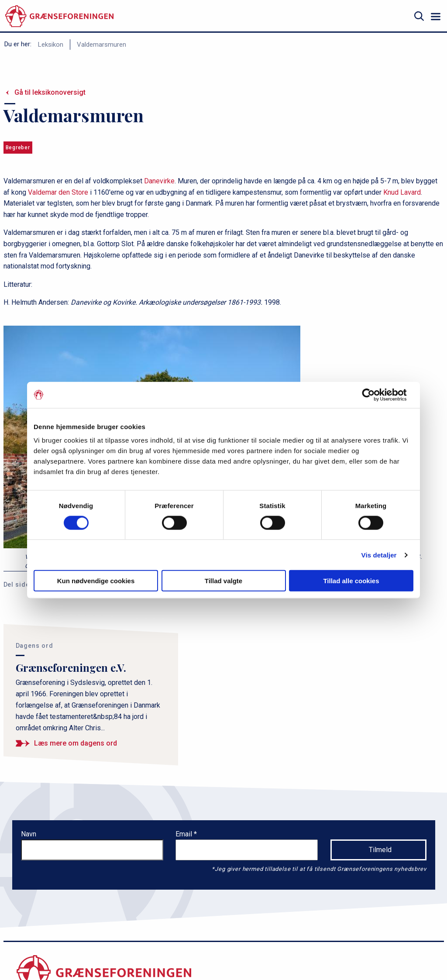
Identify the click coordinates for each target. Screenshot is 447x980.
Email (185, 834)
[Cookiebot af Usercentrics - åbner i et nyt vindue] (375, 395)
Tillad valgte (223, 581)
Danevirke (159, 181)
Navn (29, 834)
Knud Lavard (402, 192)
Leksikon (51, 45)
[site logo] (59, 16)
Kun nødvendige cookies (96, 581)
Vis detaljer (379, 555)
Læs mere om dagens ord (76, 743)
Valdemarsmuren (101, 45)
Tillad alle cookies (351, 581)
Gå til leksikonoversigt (50, 92)
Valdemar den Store (58, 192)
